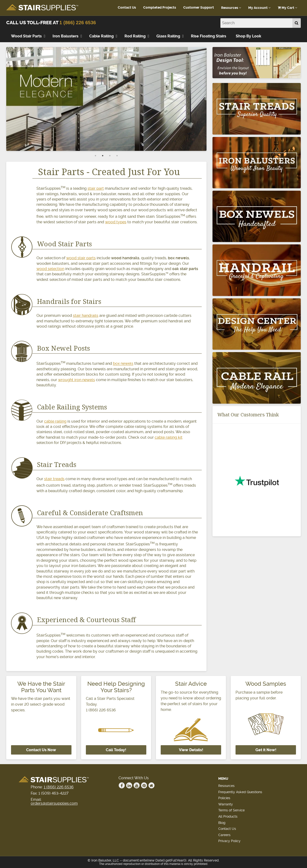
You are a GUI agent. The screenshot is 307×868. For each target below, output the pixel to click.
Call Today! (116, 750)
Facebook (122, 785)
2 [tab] (103, 156)
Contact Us (127, 8)
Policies (224, 798)
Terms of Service (231, 810)
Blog (222, 823)
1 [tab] (95, 156)
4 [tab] (117, 156)
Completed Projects (160, 8)
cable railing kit (169, 437)
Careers (224, 835)
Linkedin (129, 785)
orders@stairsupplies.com (54, 803)
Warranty (226, 804)
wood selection (50, 269)
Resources (231, 8)
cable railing (55, 421)
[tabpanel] (106, 99)
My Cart (287, 8)
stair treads (54, 479)
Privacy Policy (229, 841)
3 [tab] (110, 156)
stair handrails (86, 316)
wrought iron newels (77, 380)
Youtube (137, 785)
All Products (228, 816)
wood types (116, 222)
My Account (259, 8)
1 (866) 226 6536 (78, 23)
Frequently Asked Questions (240, 792)
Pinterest (144, 785)
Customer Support (199, 8)
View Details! (191, 750)
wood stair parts (81, 258)
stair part (96, 188)
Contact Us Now (41, 750)
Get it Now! (266, 750)
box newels (123, 364)
